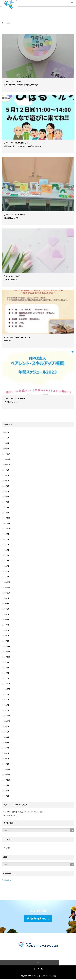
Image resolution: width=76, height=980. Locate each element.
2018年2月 (6, 759)
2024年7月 (6, 545)
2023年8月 (6, 604)
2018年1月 (6, 764)
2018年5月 (6, 743)
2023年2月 (6, 636)
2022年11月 (6, 652)
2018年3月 (6, 753)
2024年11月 (6, 523)
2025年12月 (6, 454)
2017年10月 (6, 780)
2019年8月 (6, 694)
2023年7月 (6, 609)
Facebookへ (6, 880)
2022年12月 (6, 646)
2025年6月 (6, 486)
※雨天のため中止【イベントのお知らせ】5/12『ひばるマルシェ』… (24, 146)
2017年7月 (6, 796)
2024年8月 (6, 539)
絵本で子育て (8, 341)
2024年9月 (6, 534)
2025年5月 (6, 491)
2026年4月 (6, 433)
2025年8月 (6, 475)
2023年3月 (6, 630)
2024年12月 (6, 518)
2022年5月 (6, 673)
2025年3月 (6, 502)
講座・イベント (25, 143)
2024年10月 (6, 529)
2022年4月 (6, 678)
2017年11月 (6, 775)
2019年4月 (6, 711)
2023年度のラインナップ (11, 402)
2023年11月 (6, 588)
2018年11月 (6, 716)
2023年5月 (6, 620)
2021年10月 (6, 684)
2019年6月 (6, 705)
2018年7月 (6, 737)
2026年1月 (6, 449)
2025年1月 (6, 513)
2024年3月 (6, 566)
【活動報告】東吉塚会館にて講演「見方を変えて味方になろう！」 (23, 85)
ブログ (17, 215)
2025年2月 (6, 507)
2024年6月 (6, 550)
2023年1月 (6, 641)
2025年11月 (6, 459)
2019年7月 (6, 700)
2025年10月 (6, 465)
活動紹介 (18, 82)
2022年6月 (6, 668)
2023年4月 (6, 625)
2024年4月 (6, 561)
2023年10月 (6, 593)
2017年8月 (6, 791)
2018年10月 (6, 721)
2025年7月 (6, 481)
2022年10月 (6, 657)
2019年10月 (6, 689)
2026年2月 (6, 443)
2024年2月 (6, 572)
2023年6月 (6, 614)
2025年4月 (6, 497)
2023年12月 (6, 582)
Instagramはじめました (11, 279)
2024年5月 (6, 555)
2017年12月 (6, 769)
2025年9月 (6, 470)
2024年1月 (6, 577)
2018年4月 (6, 748)
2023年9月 (6, 598)
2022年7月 (6, 662)
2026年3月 (6, 438)
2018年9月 (6, 727)
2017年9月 (6, 785)
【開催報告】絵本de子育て (12, 218)
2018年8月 (6, 732)
